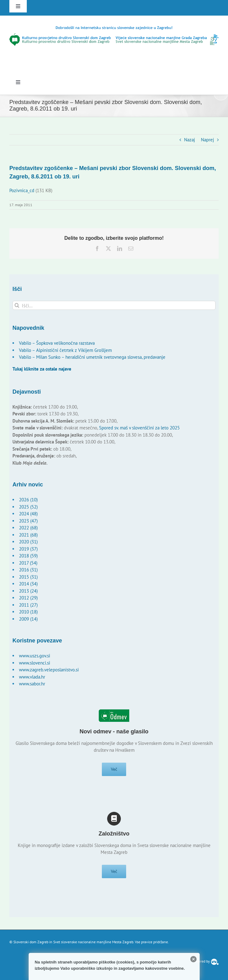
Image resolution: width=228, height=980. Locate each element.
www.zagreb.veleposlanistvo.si (49, 670)
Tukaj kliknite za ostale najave (42, 369)
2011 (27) (28, 605)
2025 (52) (28, 507)
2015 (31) (28, 577)
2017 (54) (28, 563)
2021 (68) (28, 535)
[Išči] (17, 305)
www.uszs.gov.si (35, 656)
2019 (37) (28, 549)
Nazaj (190, 140)
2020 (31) (28, 542)
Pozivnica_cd (22, 190)
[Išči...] (114, 305)
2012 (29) (28, 598)
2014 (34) (28, 584)
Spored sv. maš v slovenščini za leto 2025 (139, 428)
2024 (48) (28, 514)
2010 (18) (28, 612)
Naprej (207, 140)
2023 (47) (28, 521)
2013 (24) (28, 591)
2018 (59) (28, 556)
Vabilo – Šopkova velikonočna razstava (57, 343)
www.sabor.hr (32, 684)
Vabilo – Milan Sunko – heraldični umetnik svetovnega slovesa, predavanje (92, 357)
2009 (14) (28, 619)
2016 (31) (28, 570)
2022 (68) (28, 528)
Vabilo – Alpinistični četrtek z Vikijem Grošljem (65, 350)
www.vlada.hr (32, 677)
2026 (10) (28, 500)
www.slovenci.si (35, 663)
